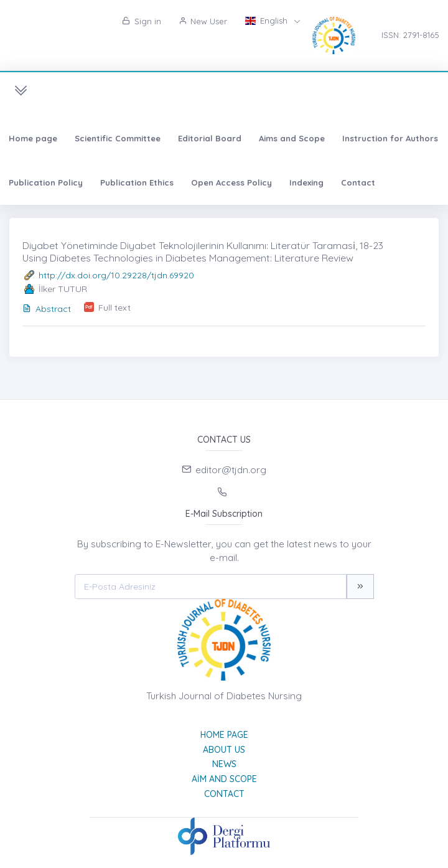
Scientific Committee (118, 138)
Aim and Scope (224, 779)
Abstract (47, 309)
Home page (33, 138)
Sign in (142, 21)
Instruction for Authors (390, 138)
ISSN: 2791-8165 (410, 35)
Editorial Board (210, 138)
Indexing (306, 182)
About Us (224, 750)
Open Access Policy (231, 182)
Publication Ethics (137, 182)
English (267, 21)
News (224, 764)
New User (203, 21)
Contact (358, 182)
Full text (114, 308)
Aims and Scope (292, 138)
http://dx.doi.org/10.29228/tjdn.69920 (116, 275)
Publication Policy (46, 182)
